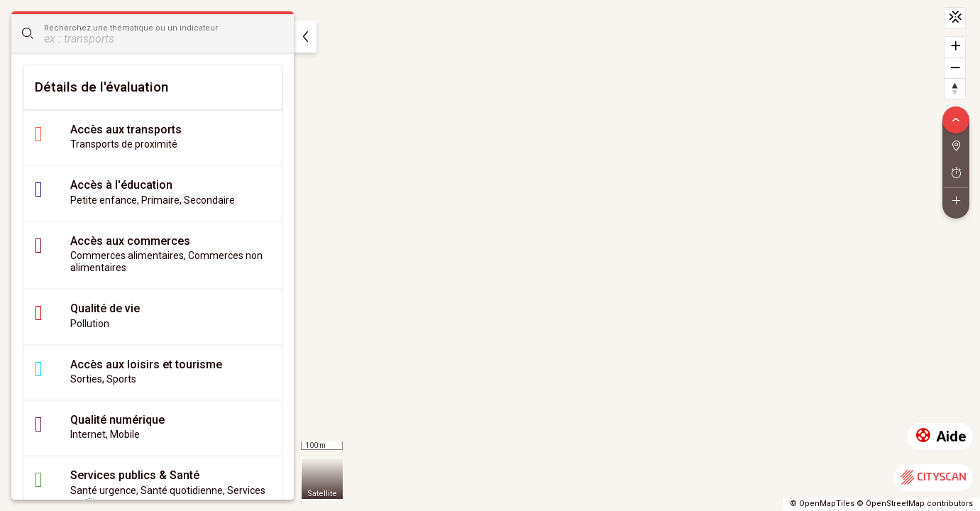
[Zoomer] (955, 47)
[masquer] (305, 37)
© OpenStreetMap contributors (915, 504)
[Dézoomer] (955, 68)
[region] (490, 255)
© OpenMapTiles (822, 504)
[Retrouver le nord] (955, 88)
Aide (940, 437)
